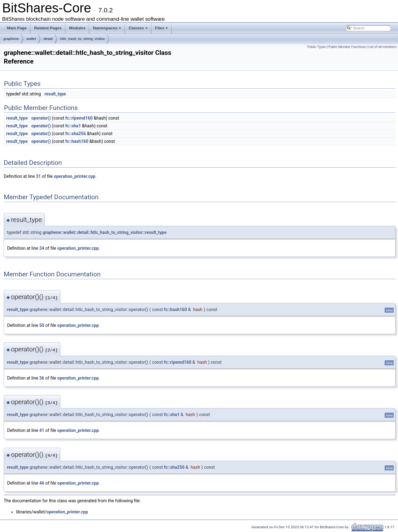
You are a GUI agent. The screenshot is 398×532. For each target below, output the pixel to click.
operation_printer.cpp (75, 176)
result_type (55, 94)
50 (42, 325)
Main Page (17, 28)
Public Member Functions (347, 47)
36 (42, 378)
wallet (31, 39)
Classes (138, 28)
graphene (11, 39)
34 (42, 248)
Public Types (317, 47)
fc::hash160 (77, 141)
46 (42, 483)
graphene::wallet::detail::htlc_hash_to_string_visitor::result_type (105, 232)
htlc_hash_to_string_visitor (83, 39)
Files (162, 28)
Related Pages (48, 28)
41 (42, 430)
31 (38, 176)
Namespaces (107, 28)
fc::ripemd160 (79, 118)
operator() (41, 118)
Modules (77, 28)
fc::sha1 (73, 126)
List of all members (382, 47)
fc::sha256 (76, 134)
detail (48, 39)
